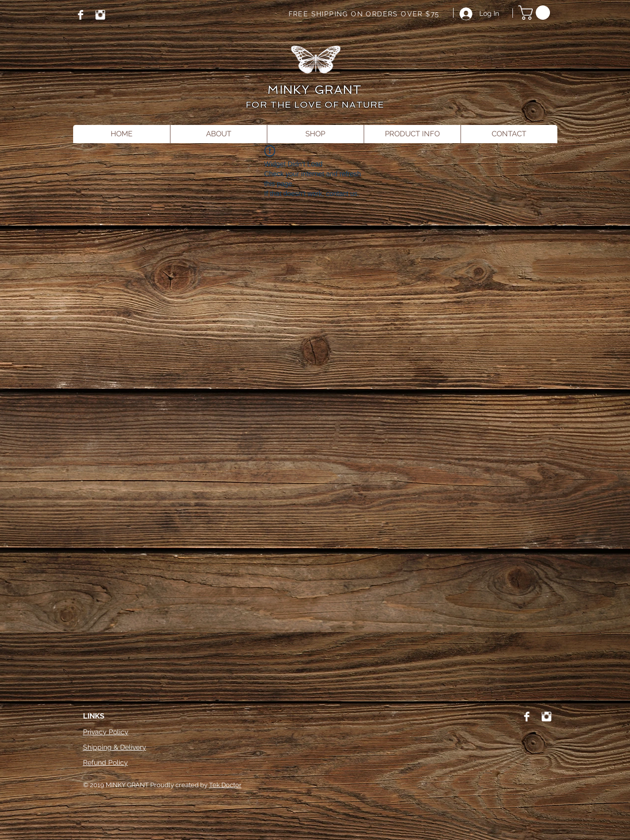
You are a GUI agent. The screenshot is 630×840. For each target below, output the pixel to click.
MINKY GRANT (315, 90)
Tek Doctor (225, 785)
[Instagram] (100, 15)
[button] (536, 13)
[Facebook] (81, 15)
